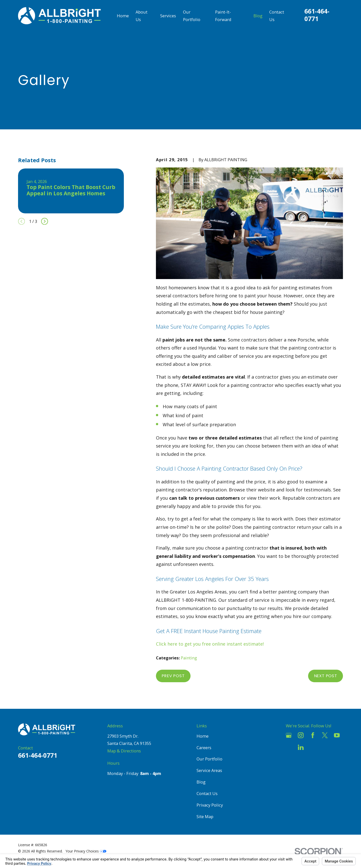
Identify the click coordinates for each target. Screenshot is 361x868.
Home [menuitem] (123, 16)
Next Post (326, 676)
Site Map (205, 816)
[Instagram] (301, 735)
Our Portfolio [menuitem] (192, 16)
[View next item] (44, 221)
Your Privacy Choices (86, 851)
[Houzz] (289, 747)
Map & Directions (124, 751)
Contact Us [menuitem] (277, 16)
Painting (189, 658)
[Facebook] (313, 735)
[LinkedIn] (301, 747)
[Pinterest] (313, 747)
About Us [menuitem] (142, 16)
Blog (201, 782)
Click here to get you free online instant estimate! (210, 644)
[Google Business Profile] (289, 735)
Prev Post (173, 676)
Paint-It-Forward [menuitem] (223, 16)
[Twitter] (325, 735)
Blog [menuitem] (258, 16)
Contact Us (207, 793)
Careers (204, 748)
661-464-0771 (317, 15)
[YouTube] (337, 735)
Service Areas (209, 770)
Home (203, 736)
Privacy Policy (210, 805)
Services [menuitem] (168, 16)
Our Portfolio (209, 759)
